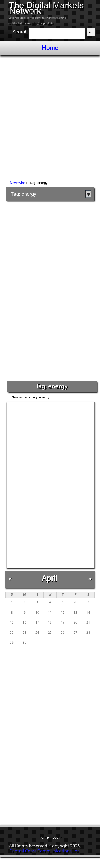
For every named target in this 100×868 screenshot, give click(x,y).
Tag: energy (23, 194)
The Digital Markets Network (47, 8)
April (49, 578)
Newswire (17, 183)
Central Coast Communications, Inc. (45, 851)
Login (57, 837)
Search (20, 32)
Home (50, 48)
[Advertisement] (50, 119)
